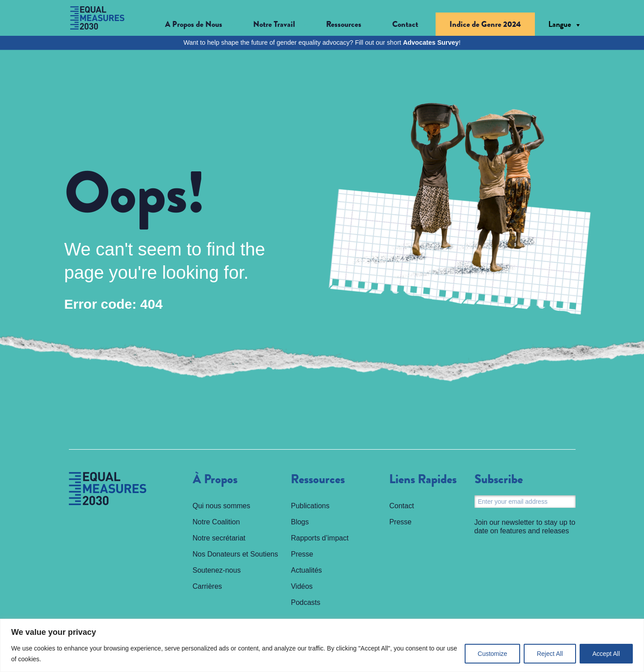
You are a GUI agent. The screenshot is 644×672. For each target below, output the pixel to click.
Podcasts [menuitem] (305, 602)
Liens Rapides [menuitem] (423, 480)
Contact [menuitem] (405, 24)
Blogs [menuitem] (300, 522)
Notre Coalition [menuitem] (216, 522)
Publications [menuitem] (310, 506)
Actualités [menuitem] (306, 570)
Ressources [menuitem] (318, 480)
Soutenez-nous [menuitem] (217, 570)
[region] (322, 645)
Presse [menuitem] (302, 554)
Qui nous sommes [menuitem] (222, 506)
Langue (560, 24)
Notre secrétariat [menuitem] (219, 538)
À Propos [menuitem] (215, 480)
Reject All (550, 654)
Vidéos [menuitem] (302, 586)
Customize (492, 654)
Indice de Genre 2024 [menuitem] (485, 24)
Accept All (606, 654)
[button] (200, 24)
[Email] (525, 502)
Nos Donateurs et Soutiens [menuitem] (235, 554)
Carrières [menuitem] (208, 586)
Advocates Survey (431, 43)
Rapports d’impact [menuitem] (320, 538)
